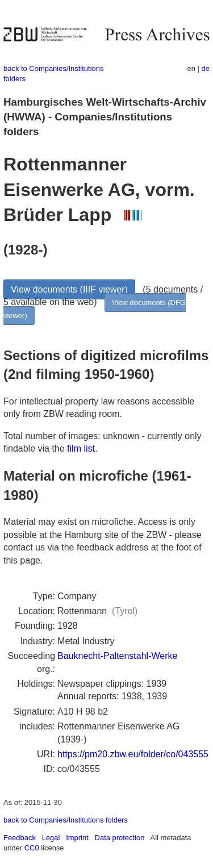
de (206, 68)
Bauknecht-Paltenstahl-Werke (117, 656)
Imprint (77, 838)
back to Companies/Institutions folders (66, 820)
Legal (51, 838)
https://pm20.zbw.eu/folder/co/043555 (133, 754)
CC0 (32, 848)
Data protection (120, 838)
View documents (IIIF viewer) (69, 289)
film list (81, 448)
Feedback (20, 838)
